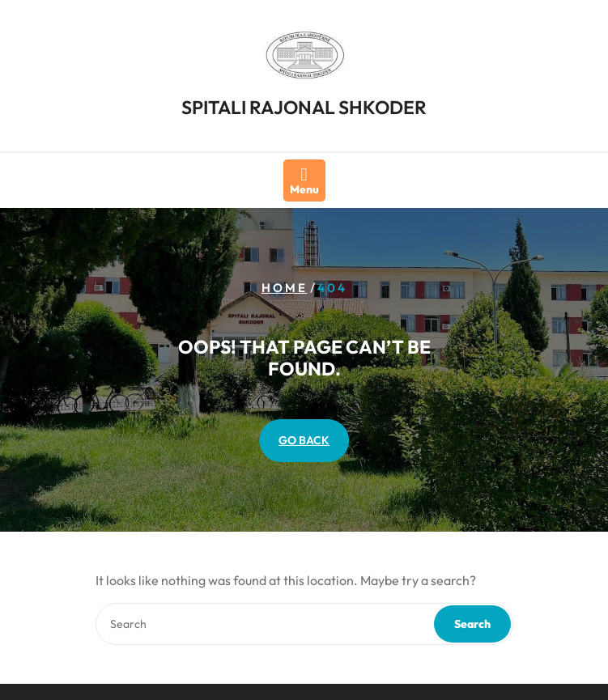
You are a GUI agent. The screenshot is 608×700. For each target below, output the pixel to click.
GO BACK (304, 440)
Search (472, 624)
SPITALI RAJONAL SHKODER (304, 103)
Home (285, 288)
